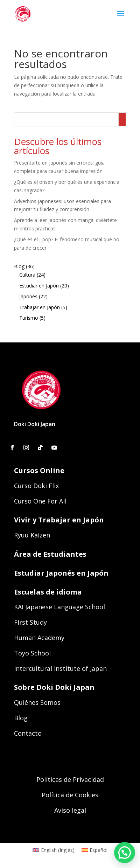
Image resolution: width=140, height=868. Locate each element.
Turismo (29, 318)
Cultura (27, 275)
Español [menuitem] (99, 850)
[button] (125, 853)
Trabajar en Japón (40, 307)
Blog (19, 266)
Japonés (28, 296)
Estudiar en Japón (39, 286)
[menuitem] (54, 850)
